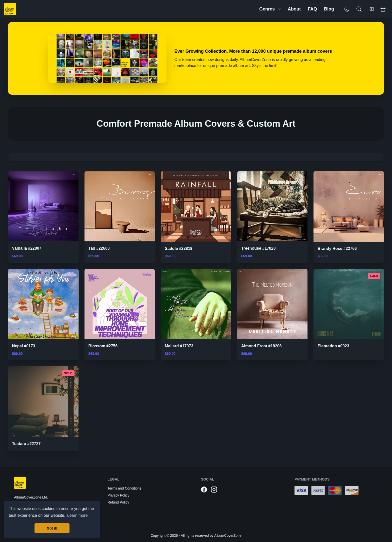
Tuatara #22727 (26, 444)
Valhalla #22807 (27, 248)
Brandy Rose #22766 (337, 249)
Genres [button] (270, 9)
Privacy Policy (118, 495)
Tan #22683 (99, 248)
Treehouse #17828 (258, 248)
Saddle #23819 (178, 249)
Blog (329, 9)
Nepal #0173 (24, 346)
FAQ (312, 9)
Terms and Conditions (124, 488)
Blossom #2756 (103, 346)
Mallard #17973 (179, 346)
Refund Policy (118, 502)
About (294, 9)
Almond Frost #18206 (261, 346)
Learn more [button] (77, 515)
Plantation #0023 (333, 346)
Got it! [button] (52, 528)
